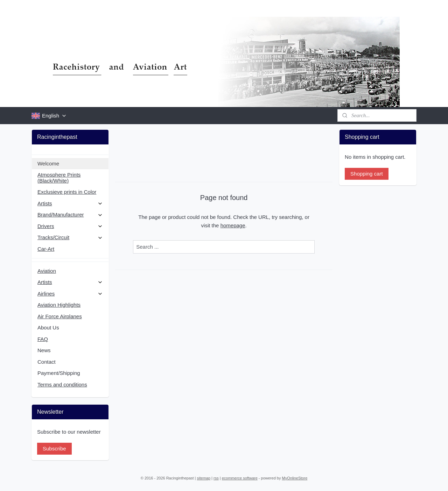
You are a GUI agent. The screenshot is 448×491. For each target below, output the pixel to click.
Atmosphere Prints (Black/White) (59, 178)
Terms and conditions (62, 385)
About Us (48, 328)
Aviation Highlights (59, 305)
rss (216, 478)
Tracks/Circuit (70, 237)
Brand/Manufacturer (70, 215)
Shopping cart (367, 174)
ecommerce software (240, 478)
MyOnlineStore (295, 478)
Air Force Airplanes (60, 316)
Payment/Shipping (59, 373)
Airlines (70, 294)
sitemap (204, 478)
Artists (70, 203)
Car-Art (46, 249)
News (44, 350)
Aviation (47, 271)
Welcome (48, 163)
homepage (233, 225)
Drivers (70, 226)
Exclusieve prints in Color (67, 192)
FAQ (43, 339)
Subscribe (54, 449)
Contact (47, 362)
